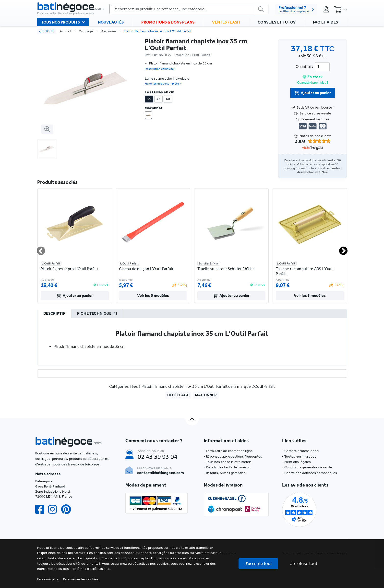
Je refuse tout (304, 563)
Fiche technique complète (163, 84)
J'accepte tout (258, 563)
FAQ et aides (325, 22)
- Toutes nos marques (299, 457)
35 (149, 99)
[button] (81, 579)
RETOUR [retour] (46, 31)
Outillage (86, 31)
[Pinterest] (68, 509)
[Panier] (340, 9)
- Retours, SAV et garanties (225, 473)
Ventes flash (226, 22)
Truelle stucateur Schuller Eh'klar (226, 269)
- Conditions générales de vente (307, 467)
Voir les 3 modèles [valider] (153, 295)
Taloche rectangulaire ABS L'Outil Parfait (305, 271)
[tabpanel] (192, 341)
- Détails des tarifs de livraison (227, 467)
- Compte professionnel (301, 451)
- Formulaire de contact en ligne (228, 451)
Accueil (66, 31)
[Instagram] (54, 509)
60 (168, 99)
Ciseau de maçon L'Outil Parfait (146, 269)
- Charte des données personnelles (310, 473)
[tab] (54, 314)
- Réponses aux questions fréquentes (233, 457)
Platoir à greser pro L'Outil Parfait (69, 269)
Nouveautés (111, 22)
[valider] (261, 9)
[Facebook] (42, 509)
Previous (38, 249)
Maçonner (108, 31)
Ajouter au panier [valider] (313, 93)
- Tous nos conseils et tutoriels (228, 462)
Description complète (160, 69)
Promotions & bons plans (168, 22)
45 (158, 99)
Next (340, 249)
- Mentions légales (296, 462)
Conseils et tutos (276, 22)
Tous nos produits (63, 22)
